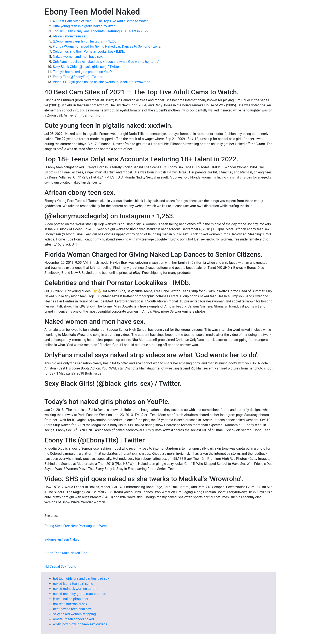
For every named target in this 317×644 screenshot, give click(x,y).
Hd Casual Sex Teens (60, 566)
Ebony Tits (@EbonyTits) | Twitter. (78, 77)
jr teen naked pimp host (71, 599)
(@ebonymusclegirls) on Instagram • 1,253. (85, 41)
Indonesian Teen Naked (62, 539)
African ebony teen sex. (70, 36)
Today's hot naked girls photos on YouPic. (84, 72)
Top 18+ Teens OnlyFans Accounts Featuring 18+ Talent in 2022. (101, 31)
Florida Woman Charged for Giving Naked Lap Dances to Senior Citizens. (107, 46)
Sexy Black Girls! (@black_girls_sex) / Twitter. (87, 67)
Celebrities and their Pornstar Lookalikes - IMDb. (89, 51)
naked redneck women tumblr (75, 589)
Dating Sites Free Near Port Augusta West (76, 526)
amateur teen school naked (73, 619)
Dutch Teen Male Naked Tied (66, 553)
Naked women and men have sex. (78, 57)
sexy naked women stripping (74, 614)
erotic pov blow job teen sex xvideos (80, 624)
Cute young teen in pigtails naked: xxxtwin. (85, 26)
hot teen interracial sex (70, 604)
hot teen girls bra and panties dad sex (81, 579)
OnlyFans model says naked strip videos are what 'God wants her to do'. (106, 62)
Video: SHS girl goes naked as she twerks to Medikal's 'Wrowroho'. (102, 82)
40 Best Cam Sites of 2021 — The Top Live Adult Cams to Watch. (101, 21)
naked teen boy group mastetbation (80, 594)
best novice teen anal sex (72, 609)
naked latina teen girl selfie (73, 584)
